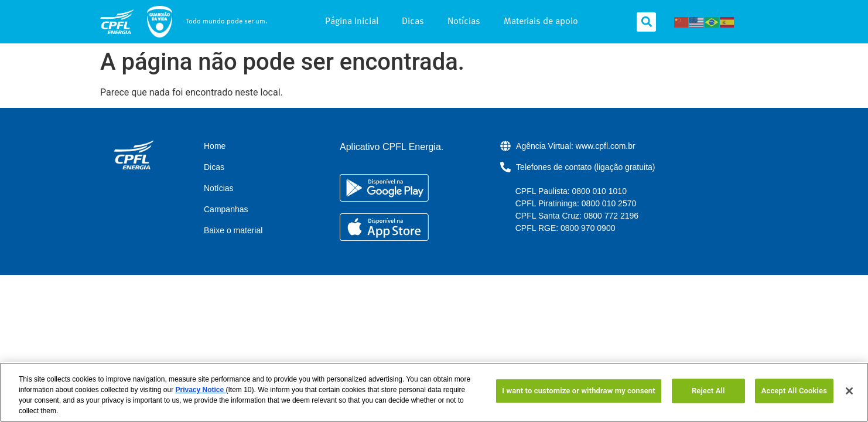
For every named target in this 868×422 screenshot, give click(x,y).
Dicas (413, 22)
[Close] (849, 391)
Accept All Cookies (794, 391)
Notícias (464, 22)
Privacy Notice (200, 390)
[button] (646, 22)
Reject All (708, 391)
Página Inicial (352, 22)
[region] (434, 392)
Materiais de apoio (541, 22)
